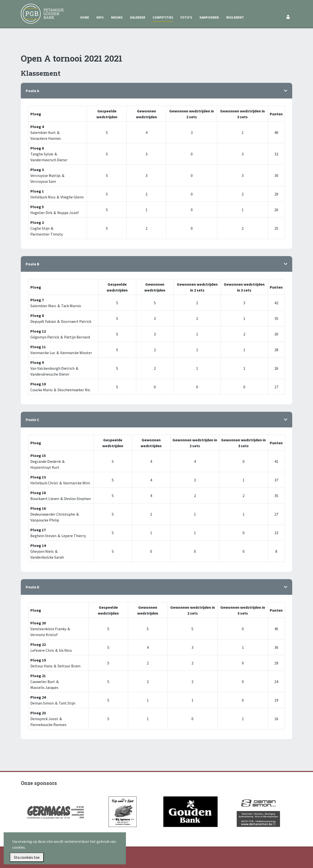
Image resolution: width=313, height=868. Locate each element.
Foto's (186, 17)
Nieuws (117, 17)
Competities (163, 17)
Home (85, 17)
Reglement (235, 17)
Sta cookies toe (27, 857)
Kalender (138, 17)
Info (100, 17)
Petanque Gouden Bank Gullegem (40, 10)
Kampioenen (209, 17)
